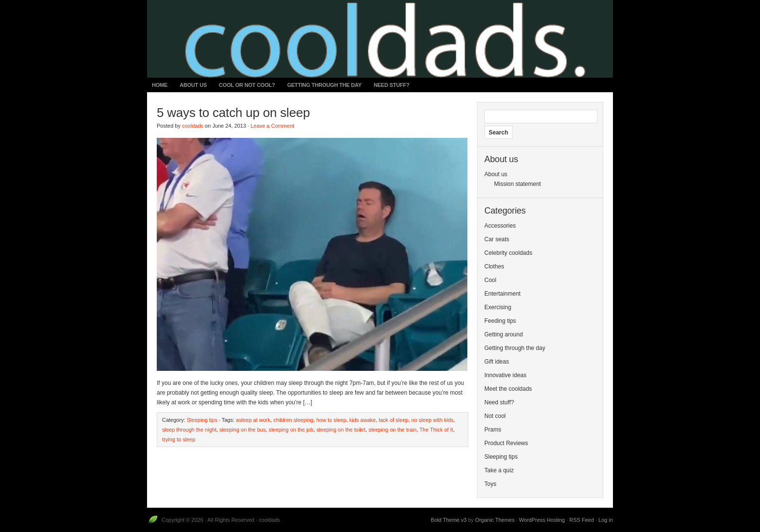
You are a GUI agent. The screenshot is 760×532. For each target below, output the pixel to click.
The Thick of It (436, 430)
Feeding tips (500, 321)
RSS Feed (582, 520)
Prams (493, 430)
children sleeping (293, 420)
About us (193, 85)
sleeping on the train (392, 430)
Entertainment (503, 294)
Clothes (494, 266)
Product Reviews (506, 443)
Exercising (498, 307)
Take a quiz (499, 470)
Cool (490, 280)
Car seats (497, 239)
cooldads (193, 126)
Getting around (504, 334)
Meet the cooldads (508, 389)
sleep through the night (189, 430)
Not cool (495, 416)
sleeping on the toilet (341, 430)
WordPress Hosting (542, 520)
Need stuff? (392, 85)
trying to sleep (179, 439)
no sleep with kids (433, 420)
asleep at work (253, 420)
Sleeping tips (202, 420)
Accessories (500, 226)
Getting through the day (324, 85)
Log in (606, 520)
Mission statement (518, 184)
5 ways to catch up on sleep (233, 113)
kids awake (363, 420)
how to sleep (331, 420)
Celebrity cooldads (508, 253)
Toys (490, 484)
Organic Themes (495, 520)
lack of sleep (393, 420)
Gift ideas (497, 362)
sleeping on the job (291, 430)
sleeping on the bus (242, 430)
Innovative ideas (505, 375)
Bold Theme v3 (449, 520)
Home (160, 85)
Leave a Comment (272, 126)
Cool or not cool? (247, 85)
